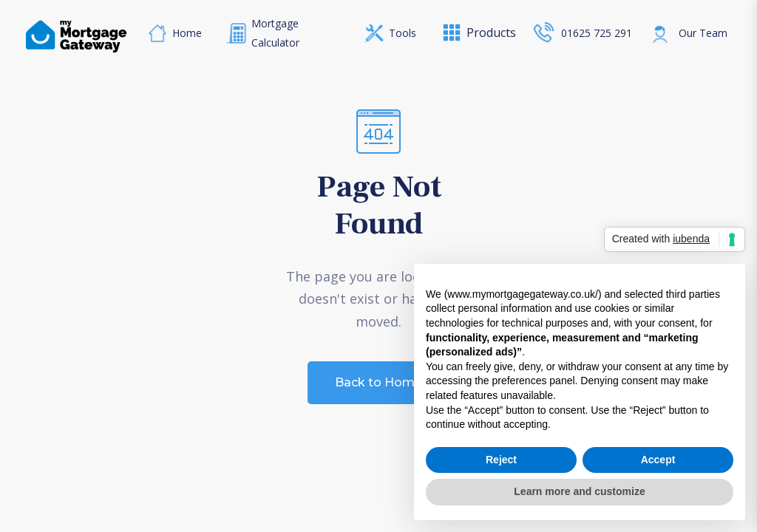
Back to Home (378, 382)
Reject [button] (501, 460)
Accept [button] (658, 460)
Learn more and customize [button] (579, 491)
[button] (470, 33)
